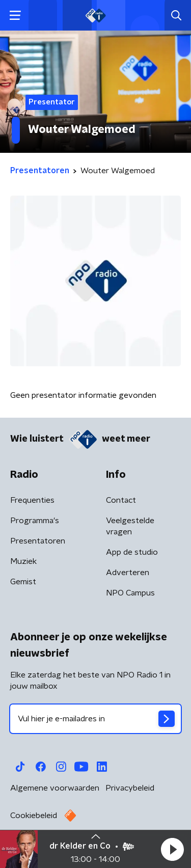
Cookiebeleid (34, 816)
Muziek (23, 561)
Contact (121, 500)
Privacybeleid (130, 788)
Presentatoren (38, 541)
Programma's (35, 521)
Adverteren (128, 573)
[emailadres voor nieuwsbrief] (95, 719)
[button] (172, 849)
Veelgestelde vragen (130, 526)
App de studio (132, 552)
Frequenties (32, 500)
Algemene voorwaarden (55, 788)
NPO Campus (130, 593)
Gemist (23, 582)
